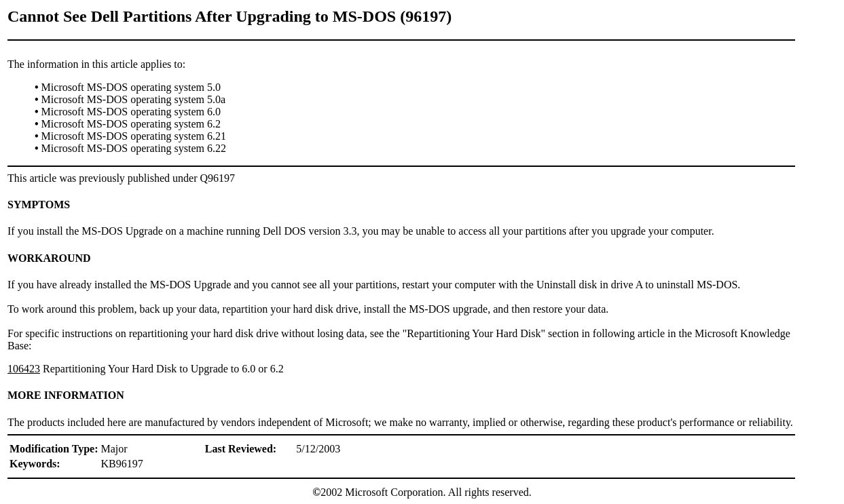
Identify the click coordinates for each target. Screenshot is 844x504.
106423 (24, 369)
